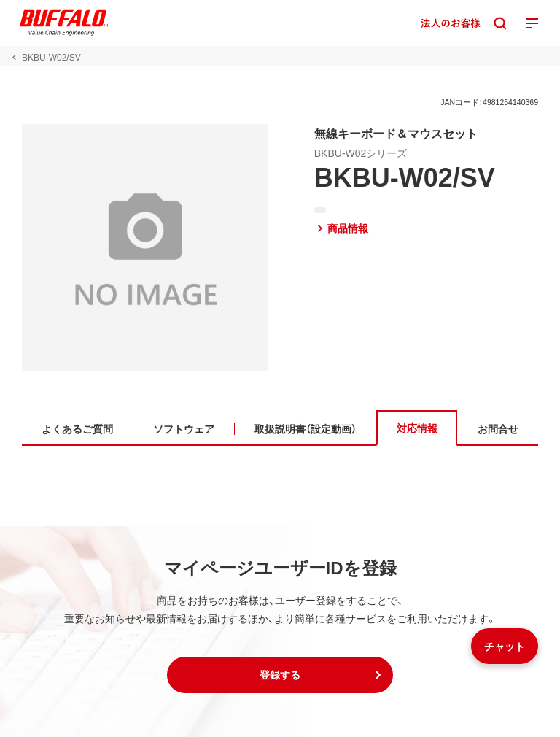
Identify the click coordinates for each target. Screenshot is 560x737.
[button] (280, 675)
